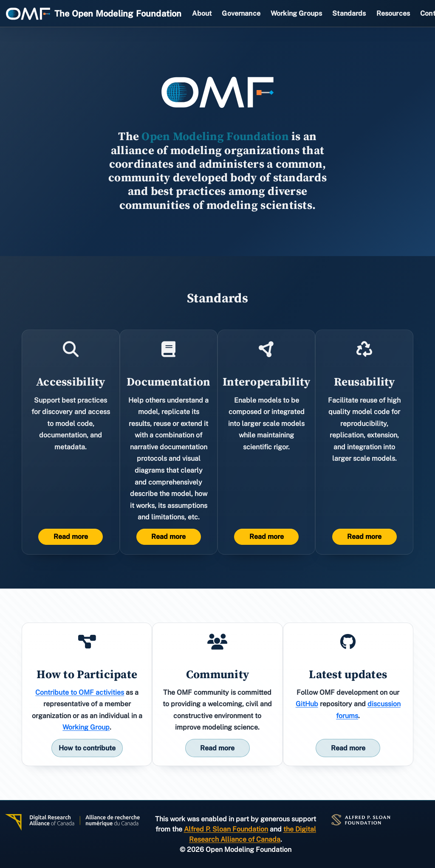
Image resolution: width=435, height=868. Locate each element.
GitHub (307, 704)
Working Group (86, 727)
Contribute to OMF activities (80, 692)
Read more (71, 537)
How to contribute (87, 748)
